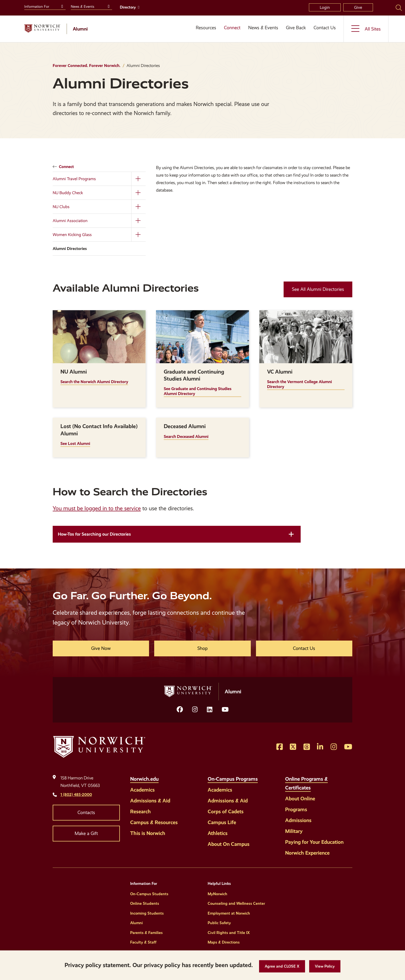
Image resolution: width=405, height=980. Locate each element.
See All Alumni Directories (318, 289)
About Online (300, 799)
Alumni (137, 923)
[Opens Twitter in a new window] (293, 747)
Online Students (145, 903)
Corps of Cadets (226, 811)
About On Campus (229, 844)
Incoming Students (147, 913)
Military (294, 831)
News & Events (263, 28)
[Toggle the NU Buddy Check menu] (138, 193)
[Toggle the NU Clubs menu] (138, 207)
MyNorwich (217, 894)
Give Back (296, 28)
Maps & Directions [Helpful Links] (224, 942)
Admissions (298, 820)
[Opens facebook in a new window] (180, 710)
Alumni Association (70, 221)
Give (358, 7)
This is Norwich (148, 833)
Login (325, 7)
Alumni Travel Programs (74, 179)
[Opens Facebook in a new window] (280, 747)
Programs (296, 809)
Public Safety (219, 923)
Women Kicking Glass (72, 235)
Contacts (86, 812)
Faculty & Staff (143, 942)
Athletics (218, 833)
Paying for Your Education (314, 842)
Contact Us (325, 28)
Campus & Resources (154, 822)
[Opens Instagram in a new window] (195, 710)
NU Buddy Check (68, 193)
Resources (206, 28)
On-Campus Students (149, 894)
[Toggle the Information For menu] (61, 6)
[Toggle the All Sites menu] (366, 29)
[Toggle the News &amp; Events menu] (108, 6)
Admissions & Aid (150, 801)
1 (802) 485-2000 (76, 795)
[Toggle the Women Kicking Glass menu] (138, 235)
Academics (142, 790)
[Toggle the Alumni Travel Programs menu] (138, 179)
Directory (128, 7)
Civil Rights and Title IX (229, 933)
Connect (232, 28)
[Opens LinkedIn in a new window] (210, 710)
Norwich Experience (307, 853)
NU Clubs (61, 207)
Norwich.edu (144, 779)
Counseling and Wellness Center (236, 903)
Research (141, 811)
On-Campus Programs (233, 779)
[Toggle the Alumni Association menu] (138, 221)
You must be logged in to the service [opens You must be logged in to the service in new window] (97, 508)
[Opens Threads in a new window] (307, 747)
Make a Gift (86, 833)
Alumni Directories (70, 249)
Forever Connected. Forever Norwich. (87, 66)
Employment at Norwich (229, 913)
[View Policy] (325, 966)
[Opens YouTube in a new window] (225, 710)
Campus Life (222, 822)
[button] (282, 966)
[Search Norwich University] (399, 7)
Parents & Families (146, 933)
